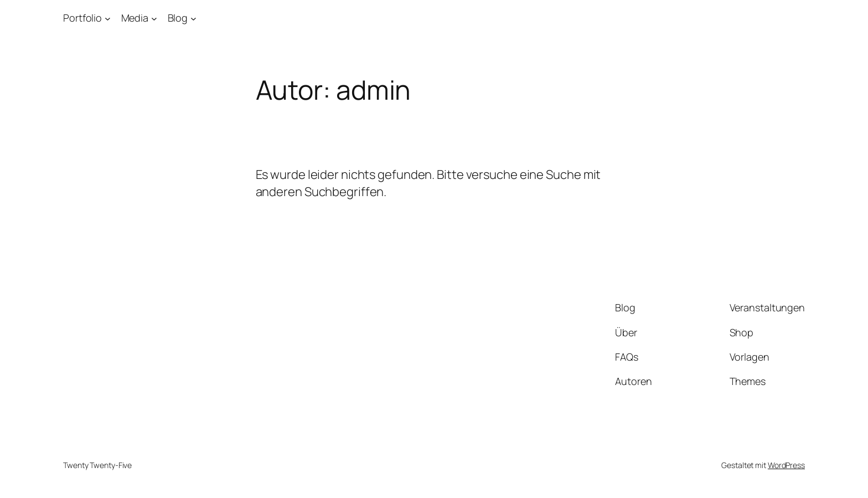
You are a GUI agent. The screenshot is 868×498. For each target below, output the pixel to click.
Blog (178, 18)
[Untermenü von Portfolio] (108, 18)
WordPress (786, 465)
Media (135, 18)
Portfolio (82, 18)
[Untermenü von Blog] (193, 18)
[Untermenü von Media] (154, 18)
